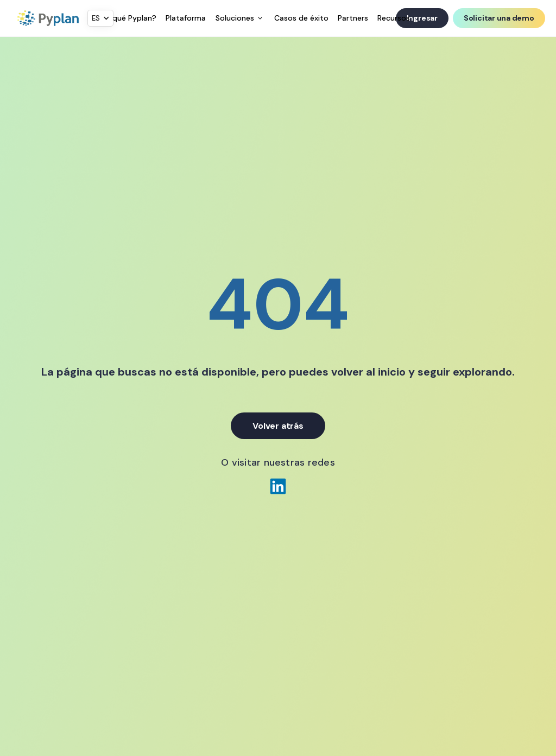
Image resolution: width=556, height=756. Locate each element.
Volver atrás (278, 426)
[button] (100, 18)
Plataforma (186, 18)
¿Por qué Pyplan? (125, 18)
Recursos (394, 18)
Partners (353, 18)
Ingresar (422, 18)
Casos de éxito (301, 18)
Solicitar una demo (499, 18)
